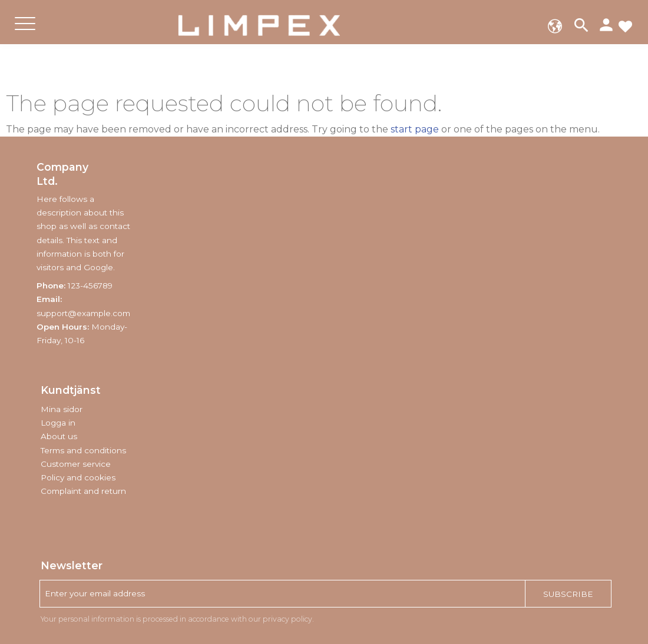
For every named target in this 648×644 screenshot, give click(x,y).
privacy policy (287, 619)
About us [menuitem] (59, 436)
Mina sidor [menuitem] (62, 409)
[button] (25, 33)
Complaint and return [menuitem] (83, 491)
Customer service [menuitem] (76, 464)
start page (415, 129)
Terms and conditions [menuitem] (83, 450)
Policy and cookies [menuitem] (78, 477)
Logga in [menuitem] (58, 423)
